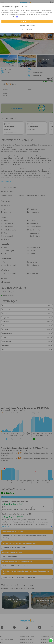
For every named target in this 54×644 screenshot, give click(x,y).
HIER (17, 17)
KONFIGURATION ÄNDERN (27, 25)
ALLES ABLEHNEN (27, 29)
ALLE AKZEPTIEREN (27, 22)
